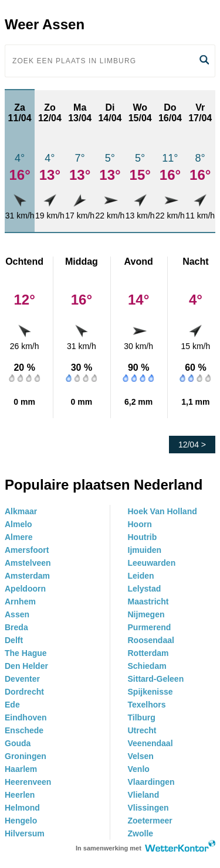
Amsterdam (27, 576)
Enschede (24, 730)
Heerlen (20, 795)
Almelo (18, 524)
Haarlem (21, 769)
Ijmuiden (145, 550)
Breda (16, 627)
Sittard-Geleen (156, 679)
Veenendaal (150, 743)
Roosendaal (151, 640)
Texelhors (147, 705)
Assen (17, 614)
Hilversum (25, 833)
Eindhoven (26, 717)
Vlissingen (148, 808)
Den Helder (26, 666)
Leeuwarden (152, 563)
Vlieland (144, 795)
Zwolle (141, 833)
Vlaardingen (151, 782)
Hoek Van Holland (163, 511)
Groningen (26, 756)
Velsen (141, 756)
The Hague (26, 653)
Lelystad (145, 589)
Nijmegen (146, 614)
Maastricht (148, 602)
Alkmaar (21, 511)
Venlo (139, 769)
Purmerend (150, 627)
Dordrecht (24, 692)
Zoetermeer (150, 821)
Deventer (22, 679)
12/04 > (192, 445)
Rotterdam (148, 653)
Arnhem (20, 602)
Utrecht (142, 730)
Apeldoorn (25, 589)
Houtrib (143, 537)
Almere (18, 537)
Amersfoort (27, 550)
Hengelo (21, 821)
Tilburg (142, 717)
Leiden (141, 576)
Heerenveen (28, 782)
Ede (12, 705)
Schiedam (147, 666)
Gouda (18, 743)
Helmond (22, 808)
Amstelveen (28, 563)
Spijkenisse (150, 692)
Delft (14, 640)
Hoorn (140, 524)
